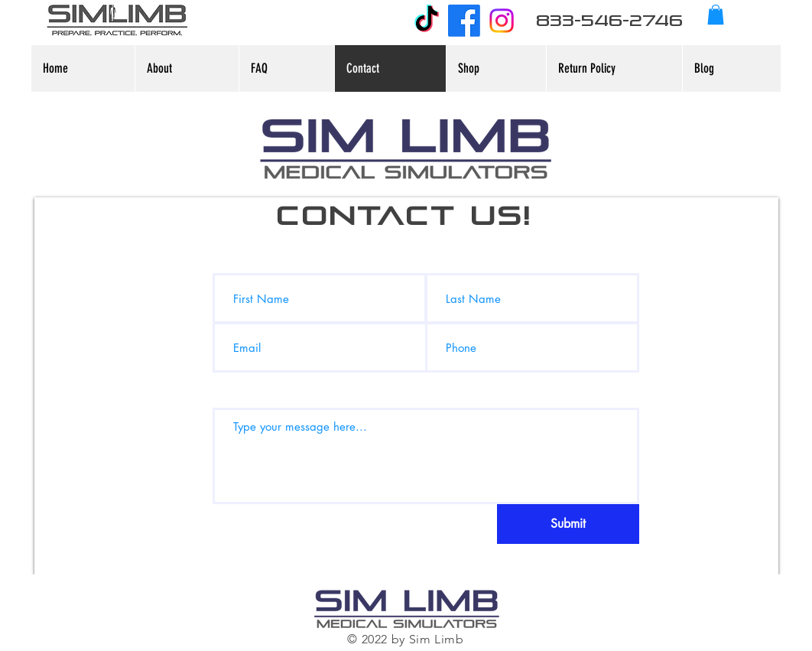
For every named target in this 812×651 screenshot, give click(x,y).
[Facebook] (464, 21)
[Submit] (568, 524)
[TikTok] (427, 21)
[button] (716, 15)
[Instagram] (502, 21)
